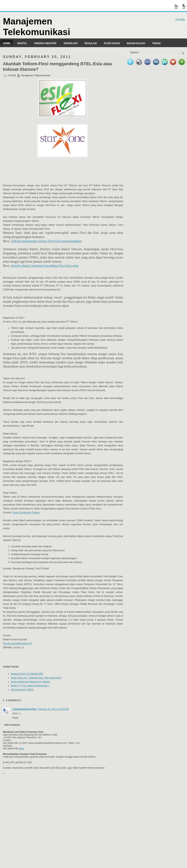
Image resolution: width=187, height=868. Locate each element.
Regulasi (91, 43)
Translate (180, 19)
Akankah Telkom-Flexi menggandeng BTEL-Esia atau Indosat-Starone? (58, 67)
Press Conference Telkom (26, 513)
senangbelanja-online (25, 709)
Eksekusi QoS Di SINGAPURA (27, 674)
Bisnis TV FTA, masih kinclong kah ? (30, 686)
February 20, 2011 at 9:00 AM (53, 709)
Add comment (12, 725)
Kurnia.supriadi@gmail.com (17, 643)
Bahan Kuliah (136, 43)
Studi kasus (112, 43)
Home (7, 43)
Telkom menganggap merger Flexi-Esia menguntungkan (46, 241)
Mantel (22, 43)
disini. (22, 749)
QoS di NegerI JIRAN (22, 690)
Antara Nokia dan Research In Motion (31, 682)
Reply (15, 718)
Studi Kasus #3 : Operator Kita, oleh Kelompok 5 (36, 678)
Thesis (156, 43)
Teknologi (70, 43)
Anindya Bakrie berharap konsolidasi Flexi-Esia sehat (44, 266)
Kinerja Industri (45, 43)
